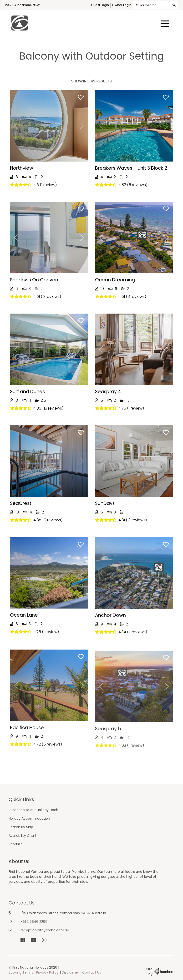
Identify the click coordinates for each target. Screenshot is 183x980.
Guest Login (100, 5)
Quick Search (156, 5)
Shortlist (15, 844)
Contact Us (92, 972)
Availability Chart (23, 836)
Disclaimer (70, 972)
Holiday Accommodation (29, 818)
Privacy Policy (47, 972)
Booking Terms (21, 972)
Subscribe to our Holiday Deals (34, 810)
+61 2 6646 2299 (34, 922)
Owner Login (122, 5)
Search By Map (21, 827)
